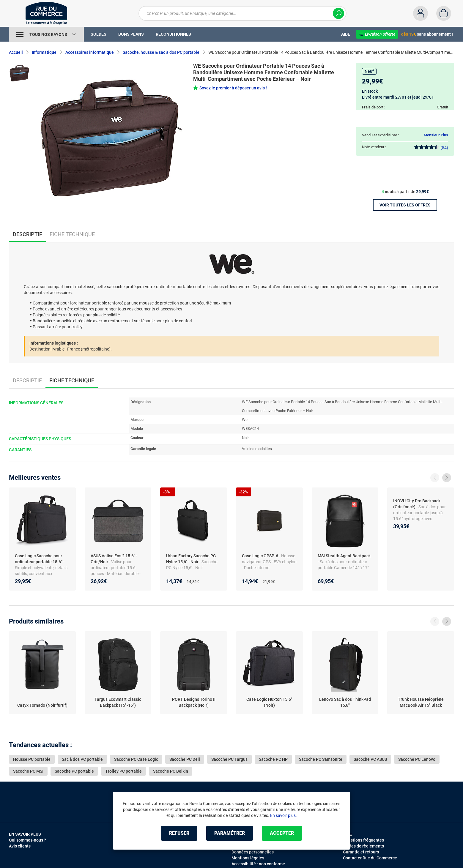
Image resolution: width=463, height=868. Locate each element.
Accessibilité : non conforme (258, 864)
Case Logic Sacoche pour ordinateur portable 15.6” (39, 559)
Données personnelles (253, 852)
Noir (245, 438)
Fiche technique (72, 234)
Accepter (282, 833)
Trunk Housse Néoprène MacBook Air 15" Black (421, 702)
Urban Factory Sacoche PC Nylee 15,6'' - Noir (191, 559)
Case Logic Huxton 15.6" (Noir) (269, 702)
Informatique (44, 52)
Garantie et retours (361, 852)
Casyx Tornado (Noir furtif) (42, 705)
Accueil (16, 52)
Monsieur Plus (436, 135)
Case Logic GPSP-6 (260, 556)
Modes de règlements (363, 846)
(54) (431, 147)
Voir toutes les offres (405, 205)
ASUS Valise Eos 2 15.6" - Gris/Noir (114, 559)
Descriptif (27, 380)
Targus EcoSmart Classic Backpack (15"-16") (118, 702)
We (245, 420)
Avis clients (20, 846)
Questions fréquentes (363, 840)
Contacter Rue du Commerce (370, 858)
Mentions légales (248, 858)
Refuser (179, 833)
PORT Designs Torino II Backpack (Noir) (194, 702)
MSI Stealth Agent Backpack (344, 556)
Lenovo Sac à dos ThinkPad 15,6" (345, 702)
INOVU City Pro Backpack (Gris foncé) (417, 504)
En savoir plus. (284, 815)
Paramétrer (230, 833)
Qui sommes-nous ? (27, 840)
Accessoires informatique (90, 52)
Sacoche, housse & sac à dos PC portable (161, 52)
